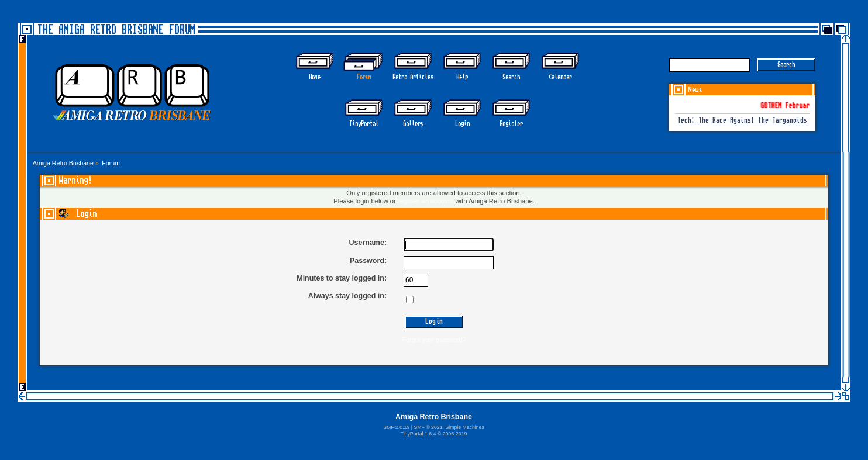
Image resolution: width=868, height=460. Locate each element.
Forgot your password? (434, 340)
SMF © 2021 (428, 427)
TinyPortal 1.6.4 (418, 434)
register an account (426, 201)
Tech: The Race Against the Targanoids (742, 121)
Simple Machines (464, 427)
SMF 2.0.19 (396, 427)
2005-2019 (455, 434)
